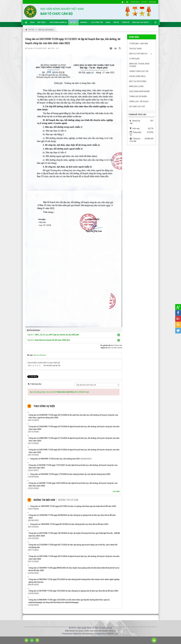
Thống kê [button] (125, 22)
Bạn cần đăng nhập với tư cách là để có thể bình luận (60, 392)
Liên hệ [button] (116, 22)
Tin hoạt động (135, 49)
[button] (119, 335)
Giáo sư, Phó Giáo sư (138, 54)
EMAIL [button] (108, 22)
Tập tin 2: (49, 340)
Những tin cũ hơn (68, 500)
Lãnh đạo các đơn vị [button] (140, 22)
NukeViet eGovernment (83, 634)
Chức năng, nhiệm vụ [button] (58, 22)
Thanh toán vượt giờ (139, 71)
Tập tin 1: (53, 335)
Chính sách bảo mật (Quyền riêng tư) (100, 631)
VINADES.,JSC (112, 634)
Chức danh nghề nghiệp (139, 91)
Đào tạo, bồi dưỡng (138, 81)
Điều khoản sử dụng (74, 631)
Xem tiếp (116, 491)
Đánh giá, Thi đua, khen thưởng (139, 65)
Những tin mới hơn (44, 500)
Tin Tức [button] (73, 23)
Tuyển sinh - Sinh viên (139, 44)
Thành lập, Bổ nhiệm (138, 96)
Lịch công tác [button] (97, 22)
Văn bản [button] (84, 23)
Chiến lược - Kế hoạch (139, 101)
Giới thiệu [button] (42, 23)
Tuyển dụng (134, 59)
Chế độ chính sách (137, 76)
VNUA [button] (32, 22)
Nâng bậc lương (136, 86)
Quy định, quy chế (137, 106)
